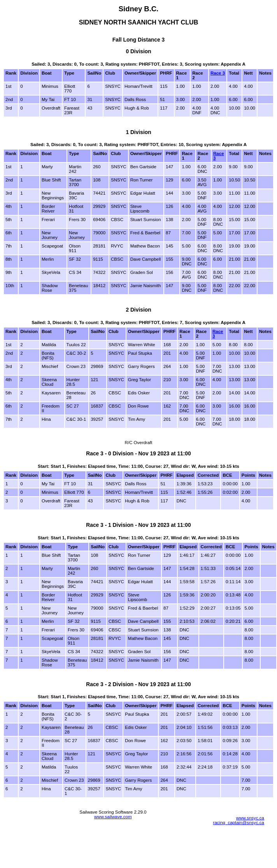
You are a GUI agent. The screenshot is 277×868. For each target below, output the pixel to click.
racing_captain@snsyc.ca (239, 823)
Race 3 (218, 73)
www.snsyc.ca (250, 818)
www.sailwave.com (113, 817)
